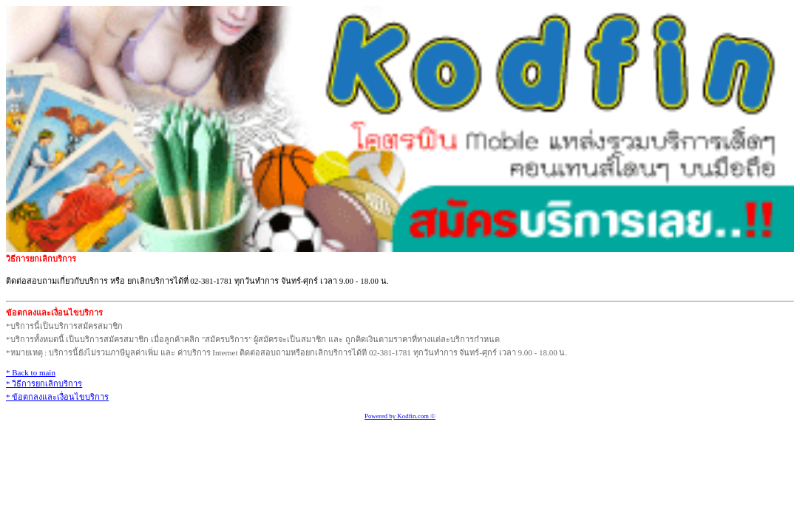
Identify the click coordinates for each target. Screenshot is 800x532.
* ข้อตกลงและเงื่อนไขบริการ (57, 397)
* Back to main (31, 372)
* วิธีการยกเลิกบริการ (44, 383)
